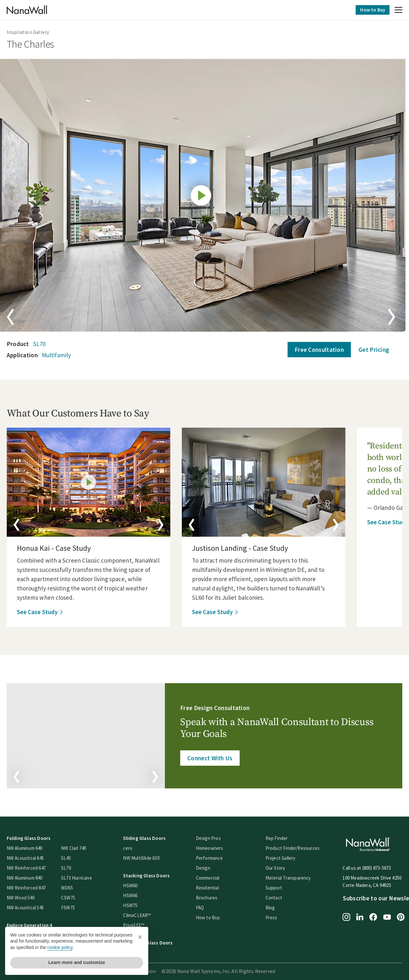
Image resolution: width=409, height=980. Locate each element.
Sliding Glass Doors (148, 836)
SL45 (69, 856)
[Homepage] (30, 10)
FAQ (204, 906)
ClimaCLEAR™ (141, 913)
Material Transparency (292, 876)
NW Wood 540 (24, 896)
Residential (211, 886)
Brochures (210, 896)
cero (131, 846)
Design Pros (212, 836)
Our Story (279, 866)
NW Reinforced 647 (30, 866)
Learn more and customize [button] (77, 962)
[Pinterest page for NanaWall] (405, 916)
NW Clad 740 (77, 846)
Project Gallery (284, 856)
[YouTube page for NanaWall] (391, 916)
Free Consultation (316, 350)
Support (277, 886)
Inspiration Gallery (31, 32)
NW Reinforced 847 (30, 886)
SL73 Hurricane (80, 876)
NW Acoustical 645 (29, 856)
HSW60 (134, 884)
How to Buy (369, 10)
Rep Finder (280, 836)
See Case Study (41, 612)
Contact (277, 896)
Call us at (356, 866)
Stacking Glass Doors (150, 874)
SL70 (43, 344)
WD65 (70, 886)
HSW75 (134, 903)
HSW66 (134, 893)
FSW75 (71, 906)
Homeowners (213, 846)
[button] (395, 11)
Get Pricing (370, 350)
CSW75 (72, 896)
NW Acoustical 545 (29, 906)
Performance (213, 856)
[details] (92, 482)
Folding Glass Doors (32, 836)
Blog (274, 906)
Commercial (211, 876)
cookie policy (60, 947)
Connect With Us (211, 757)
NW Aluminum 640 (28, 846)
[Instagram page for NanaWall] (350, 916)
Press (275, 916)
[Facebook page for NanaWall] (377, 916)
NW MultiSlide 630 (145, 856)
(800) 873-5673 (380, 866)
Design (207, 866)
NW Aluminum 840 (28, 876)
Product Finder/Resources (296, 846)
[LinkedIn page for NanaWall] (364, 916)
